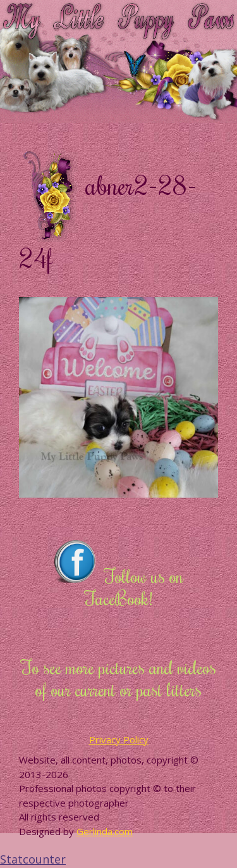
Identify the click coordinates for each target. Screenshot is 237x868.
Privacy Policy (119, 739)
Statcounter (33, 859)
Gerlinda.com (105, 831)
